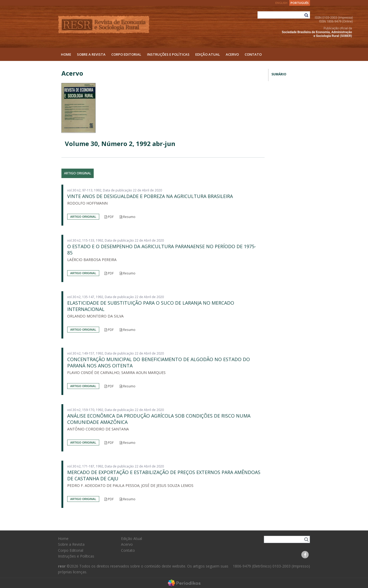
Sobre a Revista (91, 54)
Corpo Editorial (126, 54)
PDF (109, 217)
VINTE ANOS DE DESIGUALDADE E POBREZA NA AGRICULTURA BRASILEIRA (150, 196)
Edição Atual (208, 54)
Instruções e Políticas (168, 54)
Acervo (232, 54)
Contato (253, 54)
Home (66, 54)
